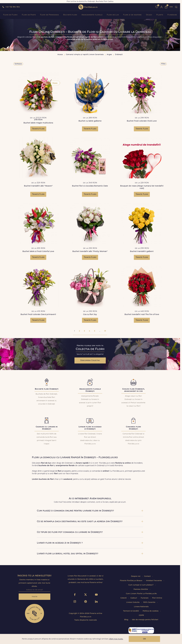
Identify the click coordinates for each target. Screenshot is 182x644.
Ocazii (149, 15)
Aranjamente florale (92, 15)
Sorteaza (18, 64)
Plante (160, 15)
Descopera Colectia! (90, 360)
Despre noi (136, 576)
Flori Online (157, 598)
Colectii (124, 598)
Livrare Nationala (141, 607)
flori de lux (88, 7)
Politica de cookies (151, 611)
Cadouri (134, 598)
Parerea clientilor (141, 589)
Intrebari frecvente (154, 581)
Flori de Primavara (49, 15)
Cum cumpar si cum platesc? (141, 585)
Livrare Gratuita (133, 602)
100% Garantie (149, 602)
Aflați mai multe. (116, 639)
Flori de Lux (113, 15)
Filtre (163, 64)
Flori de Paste (29, 15)
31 (105, 331)
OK (144, 639)
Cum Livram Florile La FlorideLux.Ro (141, 594)
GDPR (141, 615)
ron (171, 7)
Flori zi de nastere (132, 15)
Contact (148, 576)
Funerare (172, 15)
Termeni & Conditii (131, 611)
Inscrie (35, 597)
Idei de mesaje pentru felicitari (145, 620)
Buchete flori (70, 15)
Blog (127, 620)
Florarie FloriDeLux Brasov (131, 581)
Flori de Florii (10, 15)
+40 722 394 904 (13, 7)
